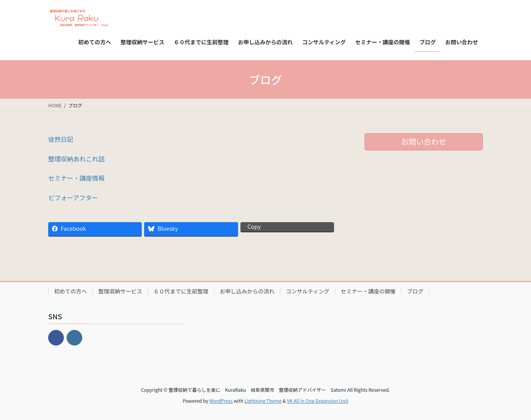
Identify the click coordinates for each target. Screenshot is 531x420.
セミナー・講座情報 (76, 178)
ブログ (415, 291)
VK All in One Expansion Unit (318, 401)
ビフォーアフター (73, 197)
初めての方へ (70, 291)
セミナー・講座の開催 (368, 291)
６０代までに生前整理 (181, 291)
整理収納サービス (120, 291)
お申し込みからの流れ (247, 291)
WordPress (221, 401)
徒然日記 (61, 139)
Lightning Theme (263, 401)
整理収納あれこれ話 (76, 159)
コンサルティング (308, 291)
